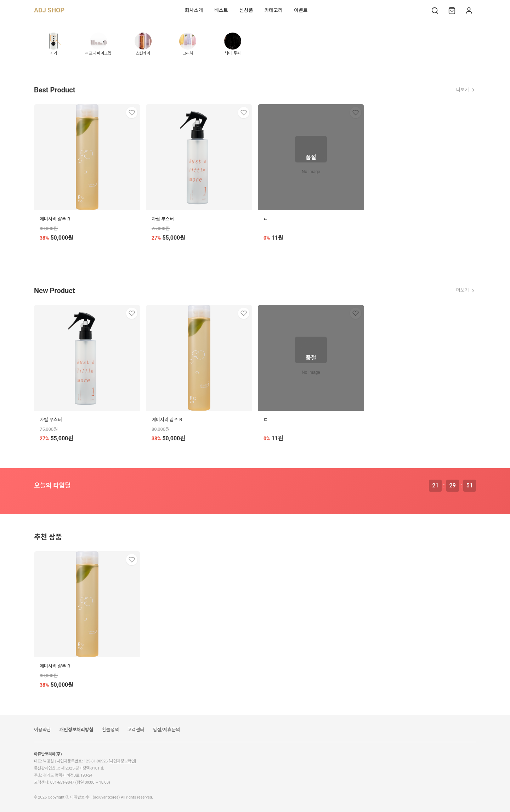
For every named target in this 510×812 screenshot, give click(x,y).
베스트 (221, 10)
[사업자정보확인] (122, 761)
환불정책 (110, 730)
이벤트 (301, 10)
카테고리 (273, 10)
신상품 (246, 10)
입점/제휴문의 (166, 730)
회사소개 (194, 10)
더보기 (466, 90)
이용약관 (42, 730)
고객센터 (136, 730)
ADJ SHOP (49, 10)
